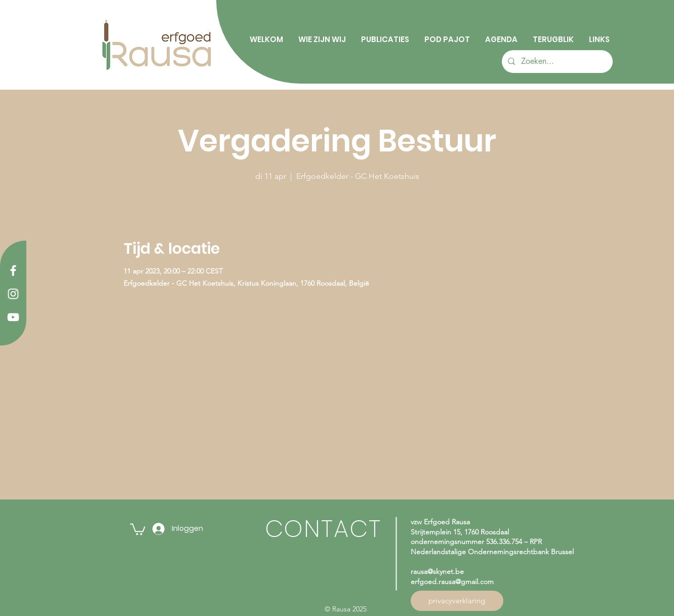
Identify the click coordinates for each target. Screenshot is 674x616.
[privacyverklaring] (457, 601)
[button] (138, 529)
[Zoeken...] (556, 62)
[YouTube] (13, 317)
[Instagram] (13, 294)
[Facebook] (13, 271)
